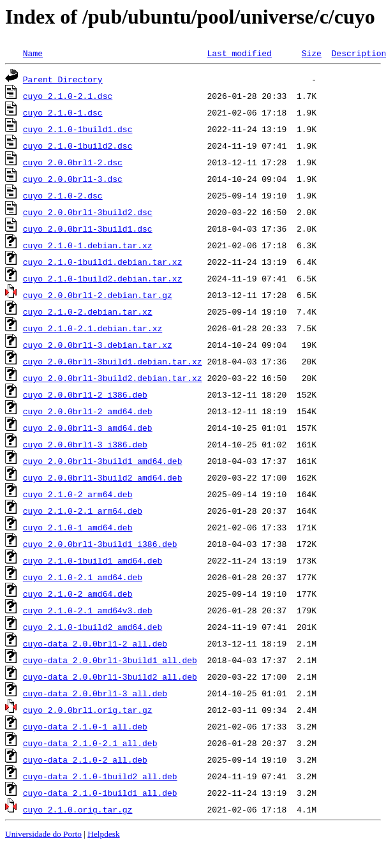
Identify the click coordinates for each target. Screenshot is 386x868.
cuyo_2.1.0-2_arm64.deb (78, 494)
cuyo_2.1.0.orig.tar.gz (78, 809)
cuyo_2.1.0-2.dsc (63, 195)
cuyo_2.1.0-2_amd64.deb (78, 594)
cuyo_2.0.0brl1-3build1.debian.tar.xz (113, 361)
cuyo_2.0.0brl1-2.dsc (73, 162)
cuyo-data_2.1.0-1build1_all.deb (100, 793)
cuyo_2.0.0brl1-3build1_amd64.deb (103, 461)
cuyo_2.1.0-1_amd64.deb (78, 527)
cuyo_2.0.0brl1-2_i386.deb (85, 394)
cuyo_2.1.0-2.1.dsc (68, 96)
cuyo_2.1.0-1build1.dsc (78, 129)
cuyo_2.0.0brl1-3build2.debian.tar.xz (113, 378)
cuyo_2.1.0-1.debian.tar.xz (88, 245)
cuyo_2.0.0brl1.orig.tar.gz (88, 710)
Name (33, 53)
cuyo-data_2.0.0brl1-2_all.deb (95, 643)
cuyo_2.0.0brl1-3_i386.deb (85, 444)
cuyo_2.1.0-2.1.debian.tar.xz (93, 328)
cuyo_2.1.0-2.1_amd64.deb (83, 577)
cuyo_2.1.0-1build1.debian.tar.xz (103, 262)
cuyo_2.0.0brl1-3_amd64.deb (88, 428)
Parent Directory (63, 79)
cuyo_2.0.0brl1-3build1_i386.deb (100, 544)
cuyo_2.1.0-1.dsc (63, 112)
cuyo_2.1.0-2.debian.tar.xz (88, 311)
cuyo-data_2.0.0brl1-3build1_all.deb (110, 660)
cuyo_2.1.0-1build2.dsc (78, 146)
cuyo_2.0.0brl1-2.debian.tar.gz (98, 295)
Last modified (239, 53)
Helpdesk (103, 834)
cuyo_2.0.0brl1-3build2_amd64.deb (103, 477)
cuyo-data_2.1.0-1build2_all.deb (100, 776)
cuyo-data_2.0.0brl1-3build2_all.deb (110, 677)
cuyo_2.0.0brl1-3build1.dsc (88, 228)
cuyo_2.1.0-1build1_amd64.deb (93, 560)
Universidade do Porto (43, 834)
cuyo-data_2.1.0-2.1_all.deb (90, 743)
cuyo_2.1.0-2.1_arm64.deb (83, 511)
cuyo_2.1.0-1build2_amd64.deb (93, 627)
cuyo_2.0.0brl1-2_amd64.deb (88, 411)
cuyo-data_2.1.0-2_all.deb (85, 759)
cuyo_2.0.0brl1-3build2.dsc (88, 212)
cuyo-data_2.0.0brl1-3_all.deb (95, 693)
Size (312, 53)
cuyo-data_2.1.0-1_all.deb (85, 726)
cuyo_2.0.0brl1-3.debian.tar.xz (98, 345)
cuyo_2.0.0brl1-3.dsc (73, 179)
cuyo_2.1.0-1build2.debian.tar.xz (103, 278)
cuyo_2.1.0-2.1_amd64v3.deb (88, 610)
